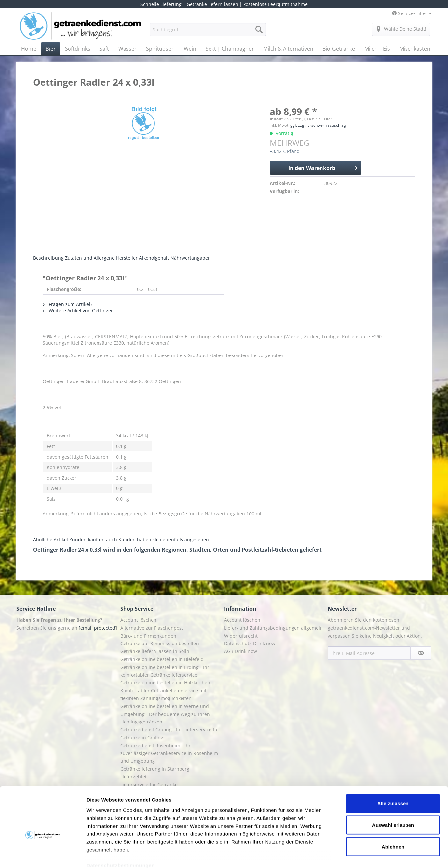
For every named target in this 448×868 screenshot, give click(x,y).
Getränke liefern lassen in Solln (155, 651)
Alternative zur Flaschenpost (152, 628)
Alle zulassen (393, 767)
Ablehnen (393, 811)
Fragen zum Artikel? (68, 304)
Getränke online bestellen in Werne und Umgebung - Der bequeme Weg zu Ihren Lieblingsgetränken (165, 714)
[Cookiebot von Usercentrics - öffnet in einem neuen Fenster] (43, 855)
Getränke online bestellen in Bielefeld (162, 659)
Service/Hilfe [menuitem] (409, 13)
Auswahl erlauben (393, 789)
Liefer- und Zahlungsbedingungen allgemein (273, 628)
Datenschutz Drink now (250, 643)
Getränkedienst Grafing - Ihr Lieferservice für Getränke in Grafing (170, 734)
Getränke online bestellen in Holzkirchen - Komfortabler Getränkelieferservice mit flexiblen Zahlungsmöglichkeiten (167, 690)
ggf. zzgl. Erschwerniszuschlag (318, 125)
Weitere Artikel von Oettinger (78, 311)
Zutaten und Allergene (90, 258)
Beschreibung (48, 258)
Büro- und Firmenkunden (148, 636)
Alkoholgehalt (154, 258)
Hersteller (127, 258)
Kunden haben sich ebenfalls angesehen (164, 540)
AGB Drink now (240, 651)
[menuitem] (208, 32)
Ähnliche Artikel (50, 540)
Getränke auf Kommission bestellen (160, 643)
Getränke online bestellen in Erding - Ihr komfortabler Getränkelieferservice (165, 671)
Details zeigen (350, 855)
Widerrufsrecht (241, 636)
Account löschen (138, 620)
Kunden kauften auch (93, 540)
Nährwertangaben (191, 258)
